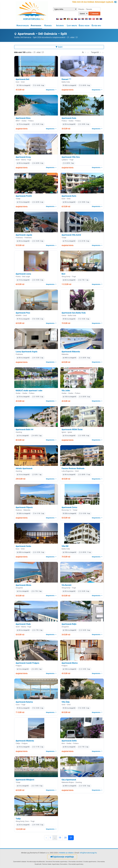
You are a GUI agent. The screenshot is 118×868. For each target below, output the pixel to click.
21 (71, 838)
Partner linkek (47, 864)
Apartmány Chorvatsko (60, 864)
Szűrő (59, 47)
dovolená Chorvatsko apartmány (57, 862)
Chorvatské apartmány (76, 864)
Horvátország (23, 25)
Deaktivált (38, 864)
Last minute (72, 25)
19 (60, 838)
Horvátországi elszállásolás (36, 862)
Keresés (94, 13)
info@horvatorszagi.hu (88, 853)
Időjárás (60, 25)
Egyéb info (96, 25)
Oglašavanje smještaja (62, 857)
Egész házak (84, 25)
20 (65, 838)
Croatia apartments (90, 862)
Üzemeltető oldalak (20, 862)
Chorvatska (101, 862)
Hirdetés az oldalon (66, 853)
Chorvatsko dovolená (75, 862)
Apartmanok (36, 25)
